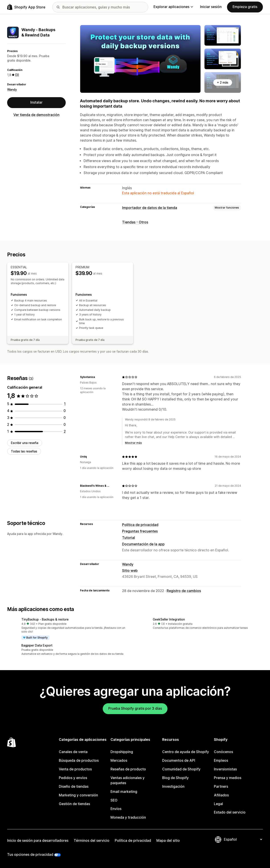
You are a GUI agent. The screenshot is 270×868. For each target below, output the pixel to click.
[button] (69, 629)
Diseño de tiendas (74, 787)
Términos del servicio (92, 841)
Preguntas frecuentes (140, 531)
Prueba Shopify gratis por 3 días (135, 708)
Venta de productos (75, 769)
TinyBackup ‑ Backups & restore (45, 619)
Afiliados (221, 795)
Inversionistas (225, 769)
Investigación (173, 787)
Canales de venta (73, 752)
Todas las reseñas (24, 451)
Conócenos (223, 752)
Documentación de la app (143, 544)
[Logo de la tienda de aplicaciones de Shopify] (26, 7)
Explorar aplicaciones (173, 7)
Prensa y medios (228, 778)
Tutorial (129, 538)
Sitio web (130, 571)
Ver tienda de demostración (36, 115)
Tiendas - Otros (135, 222)
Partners (221, 787)
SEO (114, 800)
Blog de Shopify (175, 778)
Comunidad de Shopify (181, 769)
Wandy (12, 90)
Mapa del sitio (168, 841)
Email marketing (124, 792)
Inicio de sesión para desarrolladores (38, 841)
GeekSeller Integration (169, 619)
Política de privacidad (140, 525)
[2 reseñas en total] (65, 431)
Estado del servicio (230, 812)
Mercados (119, 761)
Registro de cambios (184, 591)
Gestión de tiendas (74, 804)
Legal (218, 804)
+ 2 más (223, 82)
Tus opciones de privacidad (30, 855)
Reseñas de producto (128, 769)
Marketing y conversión (78, 795)
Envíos (116, 809)
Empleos (221, 761)
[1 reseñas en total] (65, 404)
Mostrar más (133, 443)
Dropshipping (122, 752)
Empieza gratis (245, 7)
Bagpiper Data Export (37, 645)
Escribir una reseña (25, 443)
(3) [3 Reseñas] (17, 75)
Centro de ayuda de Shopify (186, 752)
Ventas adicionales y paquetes (128, 780)
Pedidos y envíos (73, 778)
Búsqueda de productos (79, 761)
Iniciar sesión (211, 7)
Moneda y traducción (128, 817)
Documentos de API (179, 761)
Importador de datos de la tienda (150, 208)
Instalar (36, 102)
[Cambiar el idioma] (243, 839)
